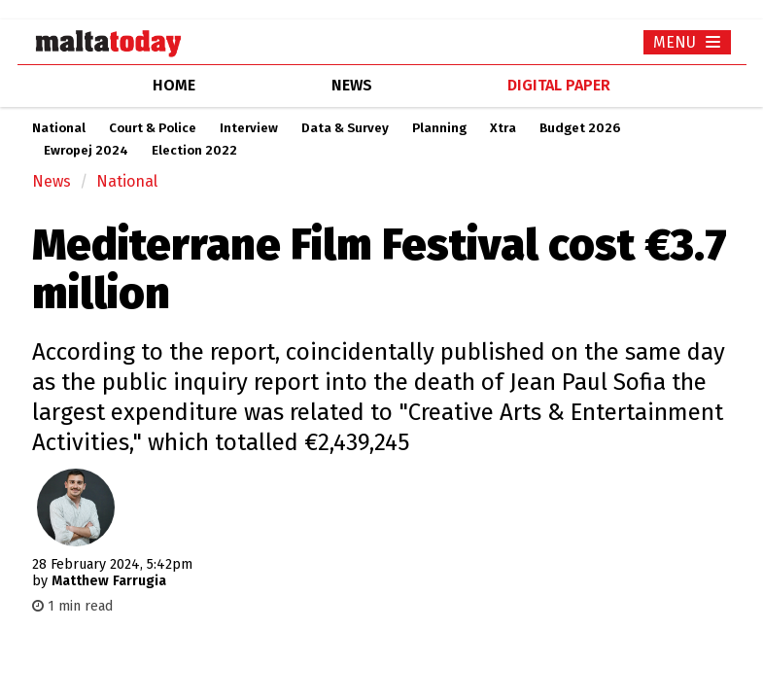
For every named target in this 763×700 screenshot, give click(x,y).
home (174, 85)
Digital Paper (559, 85)
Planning (439, 128)
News (52, 181)
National (59, 128)
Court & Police (153, 128)
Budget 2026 (580, 128)
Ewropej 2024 (86, 151)
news (352, 85)
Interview (249, 128)
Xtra (503, 128)
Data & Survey (345, 128)
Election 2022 (194, 151)
